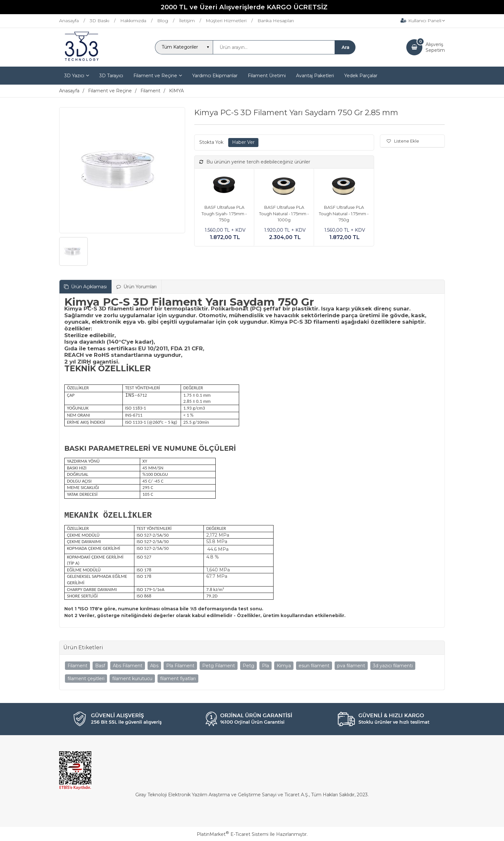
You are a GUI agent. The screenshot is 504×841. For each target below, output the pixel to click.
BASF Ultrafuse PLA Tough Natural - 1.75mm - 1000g (284, 213)
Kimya (284, 666)
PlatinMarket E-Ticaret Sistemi (233, 834)
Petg (248, 666)
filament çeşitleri (86, 679)
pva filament (351, 666)
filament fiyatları (178, 679)
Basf (100, 666)
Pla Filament (180, 666)
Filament (77, 666)
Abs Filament (128, 666)
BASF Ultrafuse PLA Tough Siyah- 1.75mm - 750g (224, 213)
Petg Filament (219, 666)
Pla (265, 666)
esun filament (314, 666)
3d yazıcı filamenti (393, 666)
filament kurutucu (132, 679)
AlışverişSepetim (435, 47)
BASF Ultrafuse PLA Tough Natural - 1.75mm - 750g (344, 213)
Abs (154, 666)
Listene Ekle (403, 141)
